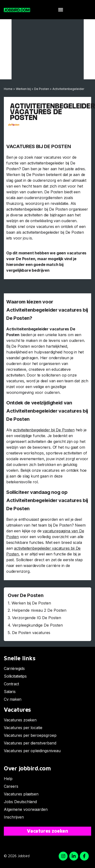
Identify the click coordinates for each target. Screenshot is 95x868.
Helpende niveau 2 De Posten (39, 610)
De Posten (42, 89)
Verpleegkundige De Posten (38, 625)
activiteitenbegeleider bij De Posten (44, 430)
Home (8, 89)
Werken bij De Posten (31, 603)
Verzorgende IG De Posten (37, 618)
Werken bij (23, 89)
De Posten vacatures (31, 633)
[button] (60, 10)
